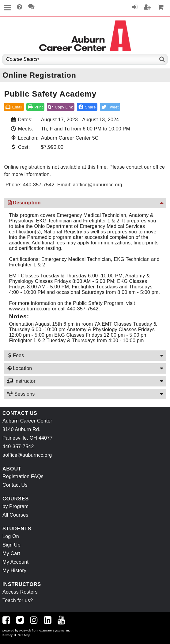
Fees (15, 355)
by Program (15, 506)
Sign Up (11, 545)
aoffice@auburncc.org (98, 185)
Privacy (8, 635)
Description (23, 203)
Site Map (24, 635)
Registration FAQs (23, 476)
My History (14, 571)
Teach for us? (18, 600)
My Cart (11, 553)
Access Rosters (20, 592)
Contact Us (15, 485)
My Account (15, 562)
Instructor (21, 381)
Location (19, 368)
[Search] (162, 59)
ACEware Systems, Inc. (55, 630)
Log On (11, 536)
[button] (87, 107)
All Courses (15, 515)
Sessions (21, 394)
